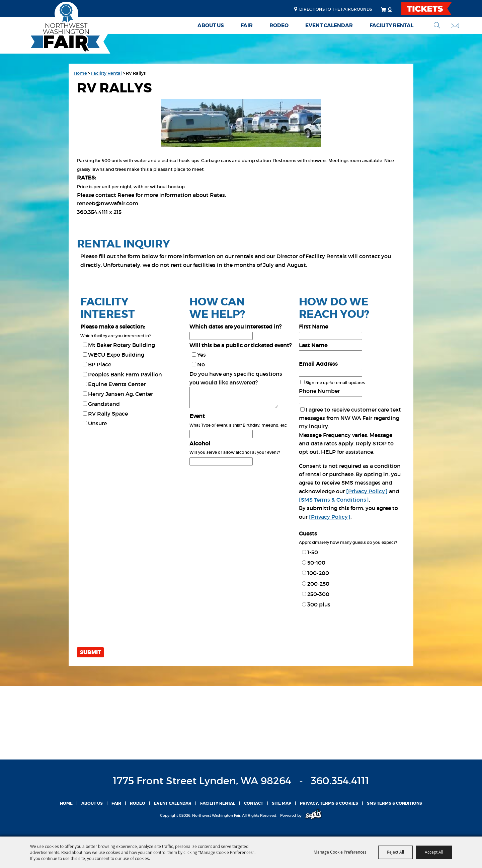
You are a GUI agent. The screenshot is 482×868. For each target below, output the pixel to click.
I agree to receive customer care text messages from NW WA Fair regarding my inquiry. (350, 418)
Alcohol (200, 443)
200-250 (318, 584)
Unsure (97, 423)
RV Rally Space (108, 414)
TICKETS (432, 9)
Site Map (282, 803)
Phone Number (319, 391)
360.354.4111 (340, 781)
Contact (254, 803)
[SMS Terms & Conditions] (334, 500)
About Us (211, 25)
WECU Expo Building (116, 355)
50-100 (316, 563)
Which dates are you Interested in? (235, 327)
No (201, 364)
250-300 (318, 594)
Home (80, 73)
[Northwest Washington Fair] (55, 28)
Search (437, 25)
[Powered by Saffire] (313, 815)
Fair (247, 25)
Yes (202, 355)
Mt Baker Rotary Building (122, 345)
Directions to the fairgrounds (336, 9)
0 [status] (390, 9)
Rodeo (279, 25)
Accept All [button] (434, 852)
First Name (313, 327)
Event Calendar (329, 25)
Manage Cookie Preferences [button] (340, 852)
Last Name (313, 345)
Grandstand (104, 404)
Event (197, 416)
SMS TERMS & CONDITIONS (394, 803)
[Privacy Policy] (367, 491)
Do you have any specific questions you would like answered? (236, 378)
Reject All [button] (395, 852)
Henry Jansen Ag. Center (120, 394)
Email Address (318, 364)
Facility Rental (391, 25)
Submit (90, 652)
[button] (241, 124)
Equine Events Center (117, 384)
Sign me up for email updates (335, 383)
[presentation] (128, 630)
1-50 (313, 552)
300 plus (319, 604)
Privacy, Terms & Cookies (329, 803)
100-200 (318, 573)
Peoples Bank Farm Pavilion (125, 374)
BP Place (100, 364)
